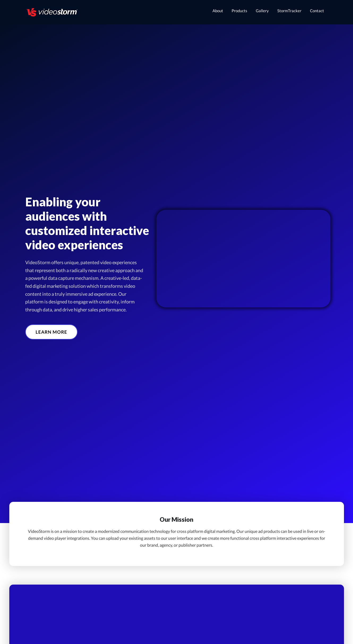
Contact (317, 11)
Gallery (262, 11)
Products (239, 11)
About (218, 11)
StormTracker (289, 11)
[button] (51, 332)
